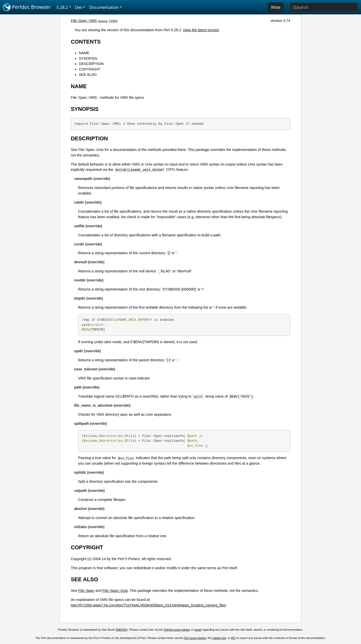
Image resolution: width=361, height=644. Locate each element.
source (103, 21)
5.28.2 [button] (62, 7)
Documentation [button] (104, 7)
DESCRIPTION (91, 64)
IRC (233, 638)
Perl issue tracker (195, 638)
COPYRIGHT (90, 69)
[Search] (324, 7)
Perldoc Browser (27, 7)
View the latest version (201, 30)
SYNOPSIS (88, 58)
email (198, 630)
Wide (276, 7)
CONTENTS (86, 42)
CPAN (113, 21)
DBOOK (122, 630)
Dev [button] (79, 7)
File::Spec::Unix (115, 591)
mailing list (219, 638)
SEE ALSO (88, 75)
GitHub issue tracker (177, 630)
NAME (84, 53)
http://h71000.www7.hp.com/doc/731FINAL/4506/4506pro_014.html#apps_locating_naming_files (148, 605)
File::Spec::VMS (84, 21)
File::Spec (86, 591)
